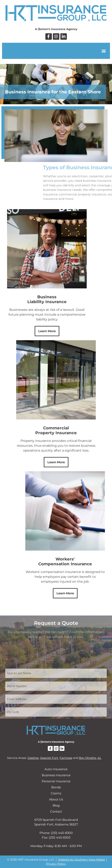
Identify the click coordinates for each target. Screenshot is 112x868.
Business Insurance (56, 775)
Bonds (56, 787)
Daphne (33, 758)
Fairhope (66, 758)
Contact (56, 811)
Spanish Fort (49, 758)
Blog (56, 805)
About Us (56, 799)
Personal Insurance (56, 781)
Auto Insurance (56, 769)
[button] (104, 51)
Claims (56, 793)
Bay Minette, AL (90, 758)
